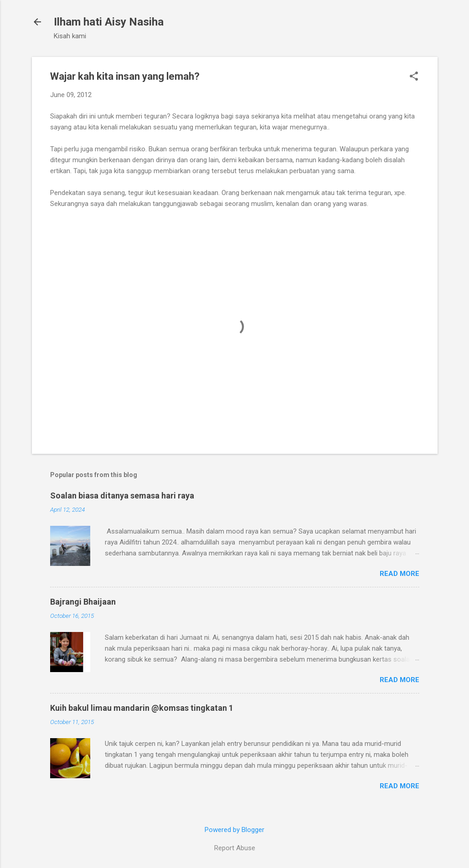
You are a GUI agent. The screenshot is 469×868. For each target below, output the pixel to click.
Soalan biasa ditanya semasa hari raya (122, 496)
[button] (414, 77)
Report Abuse (235, 848)
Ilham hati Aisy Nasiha (109, 22)
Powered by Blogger (234, 830)
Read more (399, 574)
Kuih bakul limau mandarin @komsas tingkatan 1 (142, 708)
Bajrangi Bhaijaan (83, 602)
